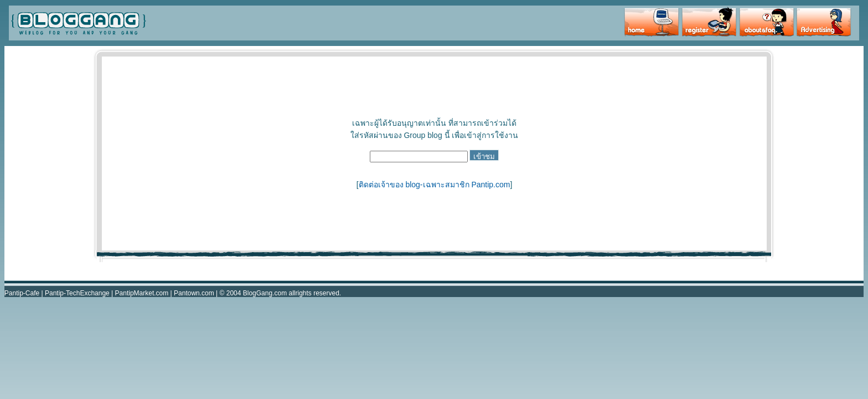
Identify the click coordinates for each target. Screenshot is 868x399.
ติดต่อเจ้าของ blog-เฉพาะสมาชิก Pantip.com (435, 185)
